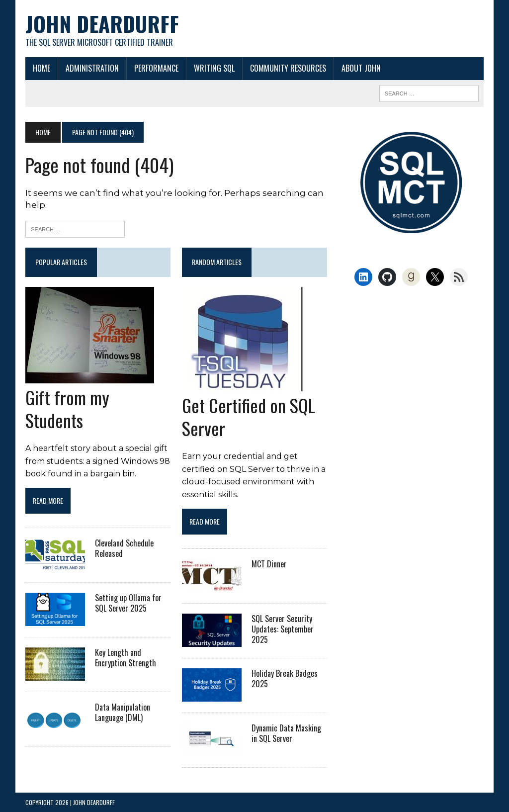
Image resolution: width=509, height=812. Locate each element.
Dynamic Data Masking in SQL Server (286, 733)
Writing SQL (214, 68)
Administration (92, 68)
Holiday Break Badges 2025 (285, 678)
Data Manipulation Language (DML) (123, 712)
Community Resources (288, 68)
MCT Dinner (269, 564)
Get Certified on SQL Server (249, 417)
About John (361, 68)
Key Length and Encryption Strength (126, 658)
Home (42, 68)
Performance (156, 68)
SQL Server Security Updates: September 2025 (283, 629)
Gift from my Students (67, 409)
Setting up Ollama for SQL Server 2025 (128, 603)
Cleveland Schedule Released (124, 548)
